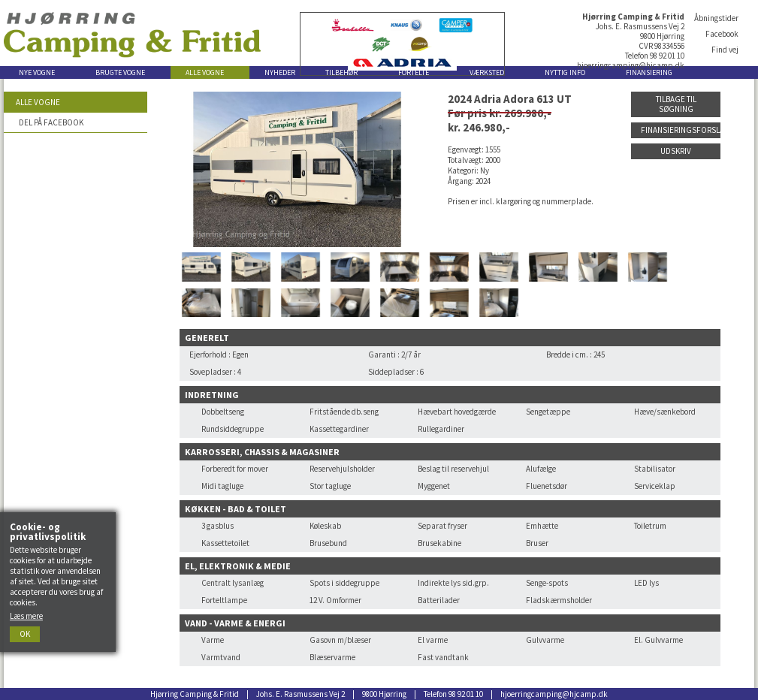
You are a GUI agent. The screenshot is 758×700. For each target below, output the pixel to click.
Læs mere (26, 616)
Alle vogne (38, 102)
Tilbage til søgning (676, 104)
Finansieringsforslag (681, 130)
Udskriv (676, 151)
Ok (25, 634)
